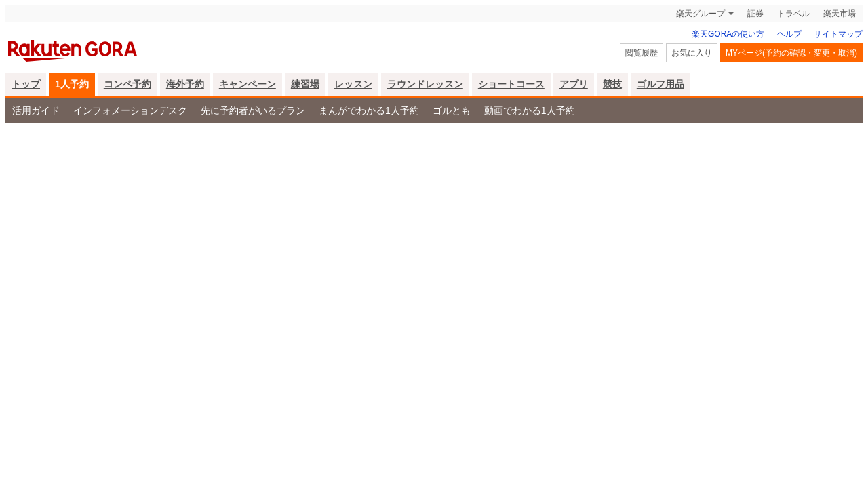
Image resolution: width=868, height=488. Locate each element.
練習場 (305, 84)
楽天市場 (840, 14)
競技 (612, 84)
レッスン (353, 84)
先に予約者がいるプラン (253, 110)
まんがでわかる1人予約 (369, 110)
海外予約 (185, 84)
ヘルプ (789, 34)
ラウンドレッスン (425, 84)
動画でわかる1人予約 (530, 110)
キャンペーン (248, 84)
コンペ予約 (127, 84)
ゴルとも (452, 110)
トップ (26, 84)
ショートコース (511, 84)
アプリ (574, 84)
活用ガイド (36, 110)
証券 (755, 14)
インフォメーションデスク (130, 110)
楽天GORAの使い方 (728, 34)
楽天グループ (701, 14)
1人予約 (72, 84)
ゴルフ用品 (660, 84)
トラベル (793, 14)
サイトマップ (838, 34)
